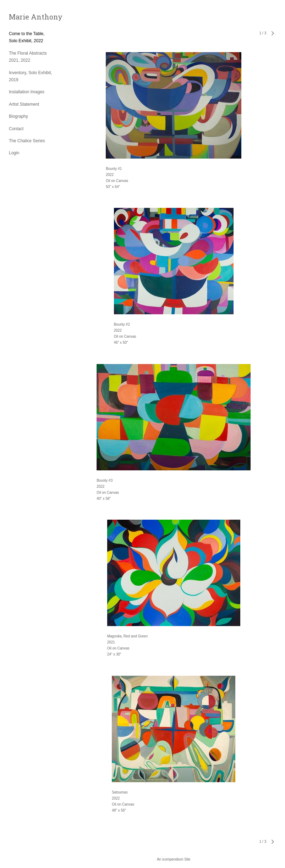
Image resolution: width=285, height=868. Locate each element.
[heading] (27, 17)
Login (14, 153)
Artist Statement (24, 104)
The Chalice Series (27, 141)
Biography (18, 116)
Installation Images (27, 92)
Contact (16, 129)
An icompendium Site (174, 859)
